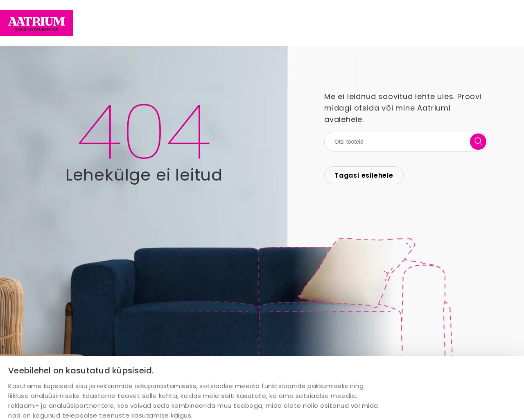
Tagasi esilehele (364, 175)
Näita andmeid (270, 372)
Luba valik (445, 403)
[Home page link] (36, 23)
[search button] (478, 142)
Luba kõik (390, 403)
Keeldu (495, 403)
